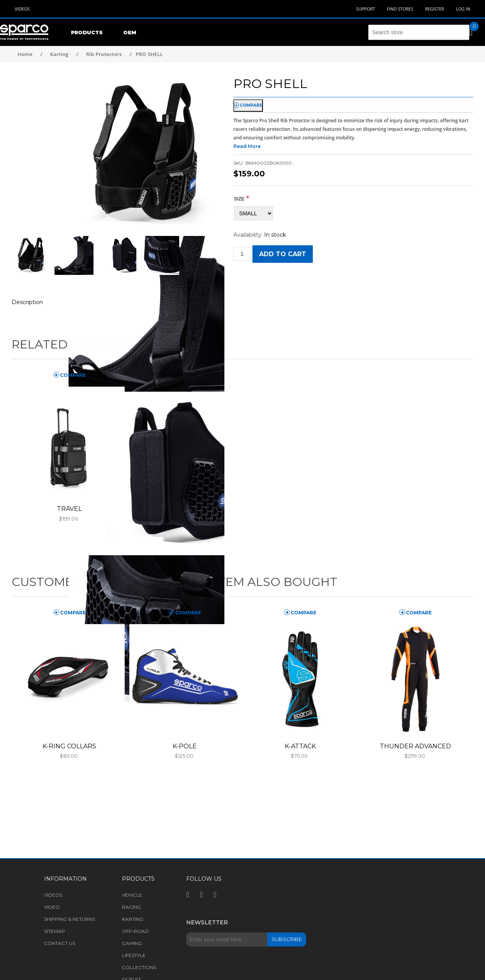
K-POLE (185, 746)
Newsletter (207, 922)
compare (251, 105)
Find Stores (400, 9)
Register (435, 9)
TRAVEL (69, 509)
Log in (463, 9)
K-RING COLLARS (69, 746)
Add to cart (283, 254)
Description (27, 302)
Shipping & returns (70, 919)
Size (239, 199)
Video (52, 907)
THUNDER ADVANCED (415, 746)
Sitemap (55, 931)
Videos (22, 9)
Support (366, 9)
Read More (247, 146)
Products (87, 32)
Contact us (60, 943)
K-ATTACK (300, 746)
